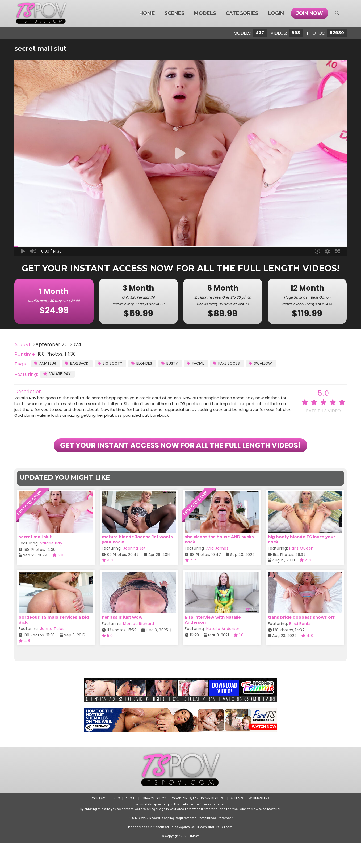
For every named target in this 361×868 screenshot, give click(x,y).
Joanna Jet (134, 574)
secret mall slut (35, 562)
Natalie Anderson (223, 654)
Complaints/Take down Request (198, 824)
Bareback (80, 363)
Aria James (217, 574)
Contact (97, 824)
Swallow (275, 363)
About (129, 824)
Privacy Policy (153, 824)
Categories (242, 13)
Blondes (149, 363)
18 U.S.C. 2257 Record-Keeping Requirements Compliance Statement (180, 843)
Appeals (238, 824)
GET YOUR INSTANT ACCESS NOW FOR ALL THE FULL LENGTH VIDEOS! (180, 458)
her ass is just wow (122, 643)
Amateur (46, 363)
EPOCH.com (224, 852)
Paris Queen (301, 574)
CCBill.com (199, 852)
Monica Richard (139, 649)
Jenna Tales (52, 654)
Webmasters (261, 824)
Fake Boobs (239, 363)
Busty (178, 363)
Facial (206, 363)
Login (276, 13)
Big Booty (115, 363)
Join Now (310, 13)
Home (147, 13)
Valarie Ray (58, 374)
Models (205, 13)
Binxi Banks (300, 649)
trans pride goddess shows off (301, 643)
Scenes (175, 13)
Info (114, 824)
